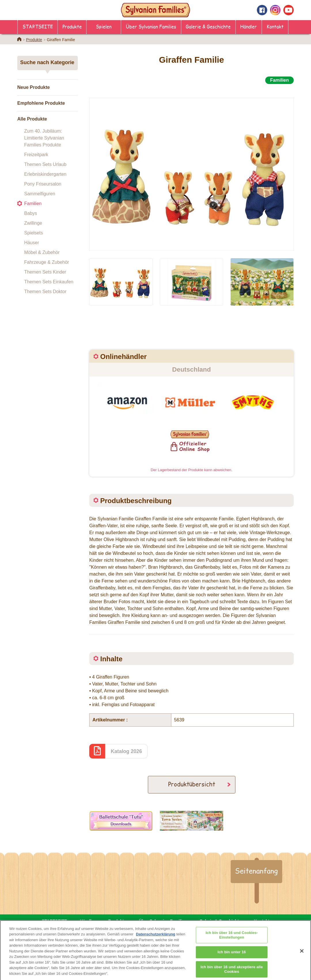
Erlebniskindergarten (45, 174)
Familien (33, 204)
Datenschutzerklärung (156, 938)
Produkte (72, 26)
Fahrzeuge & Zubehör (47, 262)
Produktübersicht (192, 784)
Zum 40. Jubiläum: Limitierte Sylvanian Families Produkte (44, 138)
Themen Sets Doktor (45, 292)
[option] (191, 168)
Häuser (32, 243)
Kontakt (275, 26)
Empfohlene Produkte (41, 103)
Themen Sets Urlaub (45, 164)
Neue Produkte (34, 87)
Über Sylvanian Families (151, 26)
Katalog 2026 (127, 751)
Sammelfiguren (40, 194)
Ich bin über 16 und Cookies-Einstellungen (232, 939)
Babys (31, 213)
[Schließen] (302, 955)
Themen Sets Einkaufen (49, 282)
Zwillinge (33, 223)
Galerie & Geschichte (208, 26)
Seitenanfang (256, 871)
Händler (249, 26)
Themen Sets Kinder (45, 272)
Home (19, 39)
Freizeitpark (36, 155)
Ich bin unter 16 (232, 956)
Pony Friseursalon (43, 184)
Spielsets (34, 233)
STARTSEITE (38, 26)
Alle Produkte (32, 119)
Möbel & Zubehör (42, 252)
